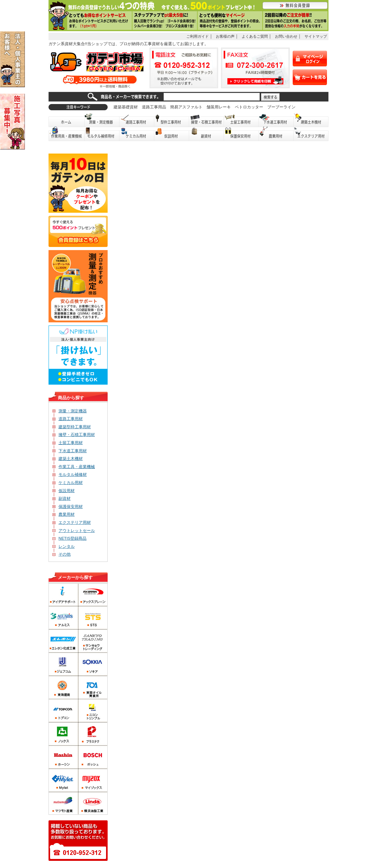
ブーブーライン (281, 107)
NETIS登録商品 (70, 538)
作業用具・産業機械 (67, 134)
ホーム (67, 120)
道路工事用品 (154, 107)
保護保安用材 (68, 507)
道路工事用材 (137, 120)
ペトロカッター (249, 107)
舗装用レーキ (219, 107)
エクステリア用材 (311, 134)
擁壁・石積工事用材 (207, 120)
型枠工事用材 (172, 120)
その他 (62, 554)
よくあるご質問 (255, 36)
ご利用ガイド (198, 36)
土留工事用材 (241, 120)
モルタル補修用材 (102, 134)
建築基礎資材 (126, 107)
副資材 (207, 134)
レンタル (64, 546)
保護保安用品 (241, 134)
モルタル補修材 (70, 474)
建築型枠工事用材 (72, 427)
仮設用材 (172, 134)
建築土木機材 (311, 120)
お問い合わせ (286, 36)
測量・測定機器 (102, 120)
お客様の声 (225, 36)
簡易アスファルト (186, 107)
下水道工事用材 (276, 120)
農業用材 (276, 134)
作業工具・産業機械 (74, 467)
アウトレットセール (74, 531)
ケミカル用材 (137, 134)
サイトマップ (316, 36)
